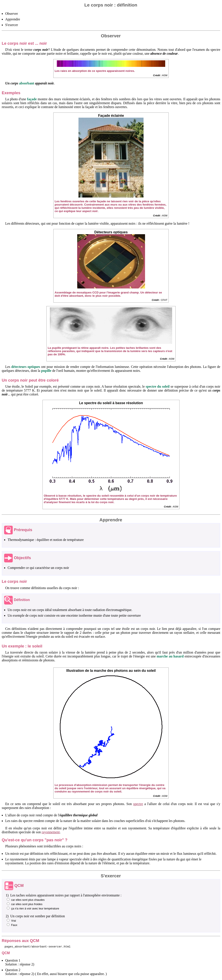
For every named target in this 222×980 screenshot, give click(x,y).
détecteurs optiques (26, 367)
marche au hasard (170, 656)
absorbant (27, 83)
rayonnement (51, 832)
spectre (138, 804)
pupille (46, 371)
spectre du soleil (158, 386)
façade (32, 99)
